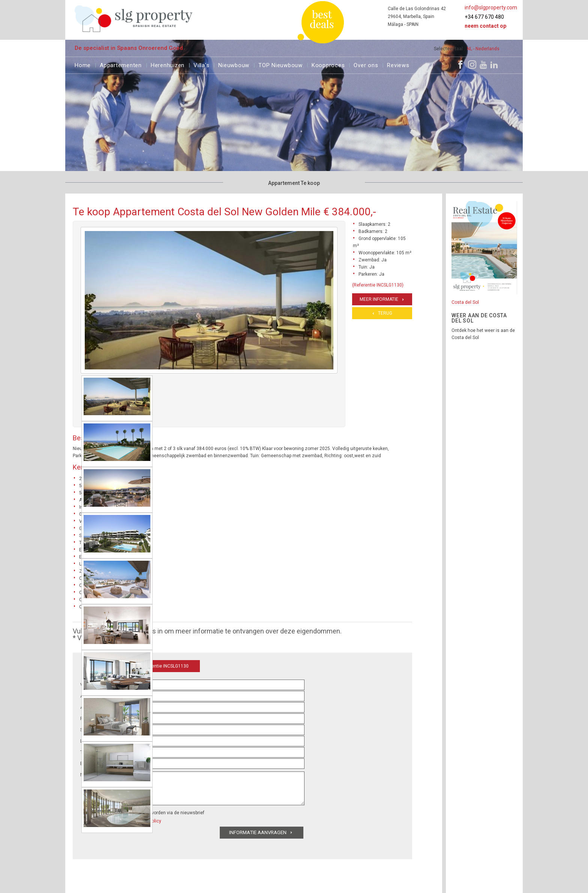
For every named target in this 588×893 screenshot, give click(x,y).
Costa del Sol (465, 302)
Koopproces (328, 64)
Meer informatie (379, 299)
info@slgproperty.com (491, 8)
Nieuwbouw (234, 64)
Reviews (398, 64)
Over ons (366, 64)
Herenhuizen (168, 64)
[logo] (134, 19)
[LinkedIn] (494, 65)
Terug (385, 313)
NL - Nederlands (483, 49)
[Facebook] (460, 65)
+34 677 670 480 (484, 17)
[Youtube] (483, 65)
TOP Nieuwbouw (280, 64)
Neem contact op (485, 26)
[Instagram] (472, 65)
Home (83, 64)
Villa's (201, 64)
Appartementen (121, 64)
